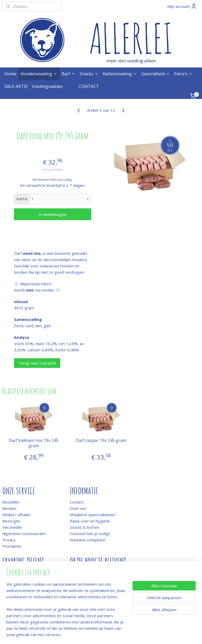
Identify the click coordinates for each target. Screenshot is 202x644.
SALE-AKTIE (16, 86)
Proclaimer (12, 546)
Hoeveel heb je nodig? (90, 534)
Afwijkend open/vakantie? (93, 515)
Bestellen (11, 502)
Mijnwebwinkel (161, 634)
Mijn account (182, 6)
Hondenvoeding (39, 74)
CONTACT (89, 86)
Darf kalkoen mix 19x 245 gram (34, 443)
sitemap (84, 634)
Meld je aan (80, 573)
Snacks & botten (84, 527)
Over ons (78, 508)
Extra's (183, 74)
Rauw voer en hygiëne (90, 521)
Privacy (9, 540)
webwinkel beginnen (115, 634)
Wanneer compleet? (88, 540)
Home (10, 74)
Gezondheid (156, 74)
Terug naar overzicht (37, 363)
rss (95, 634)
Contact (77, 502)
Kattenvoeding (120, 74)
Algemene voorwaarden (24, 534)
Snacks (89, 74)
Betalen (9, 508)
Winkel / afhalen (16, 515)
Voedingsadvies (47, 86)
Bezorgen (11, 521)
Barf (69, 74)
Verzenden (12, 527)
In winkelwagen (52, 214)
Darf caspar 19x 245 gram (101, 441)
